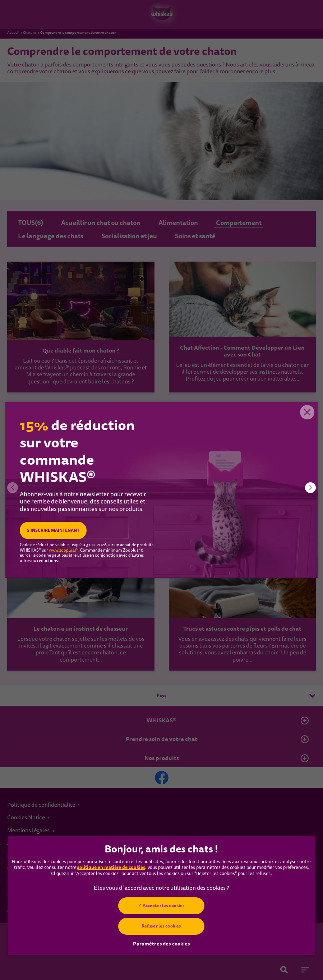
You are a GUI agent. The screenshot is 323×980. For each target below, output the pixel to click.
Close (307, 413)
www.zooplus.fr (64, 551)
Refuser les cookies (161, 926)
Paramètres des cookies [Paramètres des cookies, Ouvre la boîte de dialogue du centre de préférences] (161, 944)
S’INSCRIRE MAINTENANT (53, 530)
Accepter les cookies (164, 906)
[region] (161, 895)
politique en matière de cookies (111, 867)
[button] (310, 488)
